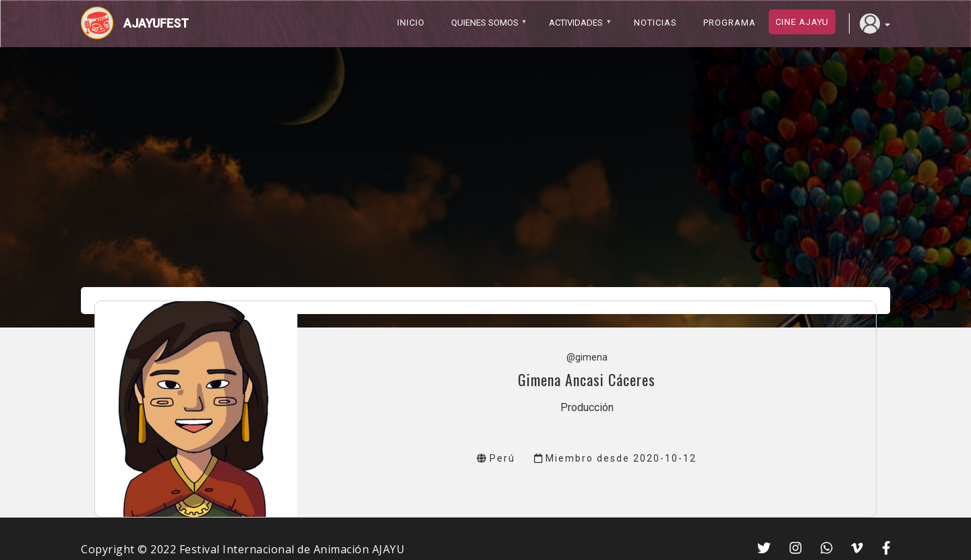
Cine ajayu (802, 22)
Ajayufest (156, 23)
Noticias (655, 23)
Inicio (411, 23)
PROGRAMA (730, 23)
